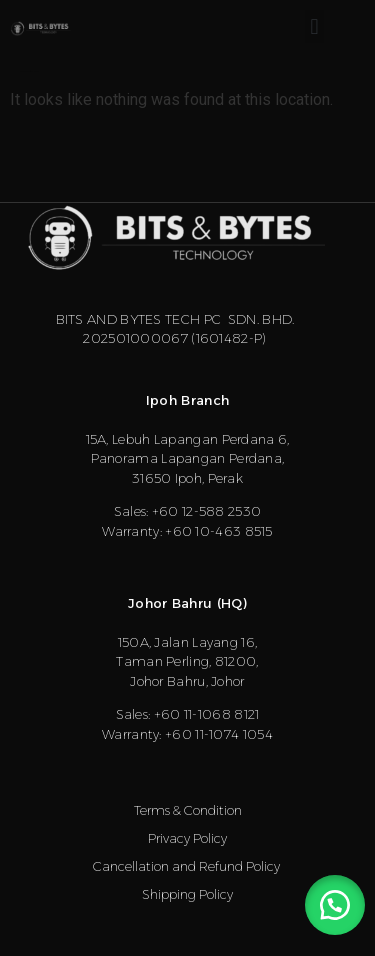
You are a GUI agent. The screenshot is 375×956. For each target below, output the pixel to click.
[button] (314, 26)
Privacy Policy (187, 838)
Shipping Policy (187, 894)
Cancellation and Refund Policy (188, 866)
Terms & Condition (188, 810)
